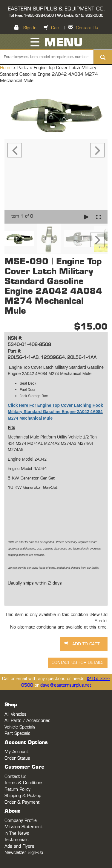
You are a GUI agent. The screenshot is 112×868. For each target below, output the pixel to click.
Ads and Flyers (19, 846)
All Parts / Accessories (27, 721)
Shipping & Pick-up (23, 796)
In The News (17, 833)
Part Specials (17, 733)
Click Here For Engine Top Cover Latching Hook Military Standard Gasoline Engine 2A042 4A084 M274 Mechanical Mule (55, 412)
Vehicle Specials (20, 727)
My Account (16, 752)
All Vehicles (16, 714)
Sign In (30, 28)
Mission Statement (23, 827)
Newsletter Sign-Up (24, 853)
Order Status (17, 758)
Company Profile (21, 821)
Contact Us (87, 28)
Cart (55, 28)
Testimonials (17, 840)
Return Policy (17, 789)
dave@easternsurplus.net (66, 685)
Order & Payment (22, 802)
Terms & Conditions (24, 783)
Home (7, 68)
